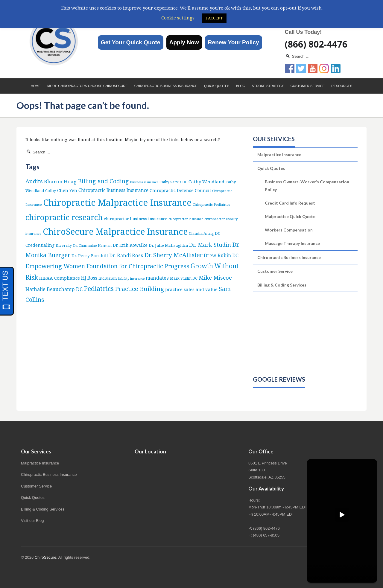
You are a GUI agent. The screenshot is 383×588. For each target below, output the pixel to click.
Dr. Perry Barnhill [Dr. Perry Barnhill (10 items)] (90, 256)
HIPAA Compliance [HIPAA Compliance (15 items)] (60, 278)
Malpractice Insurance (279, 154)
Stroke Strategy (268, 86)
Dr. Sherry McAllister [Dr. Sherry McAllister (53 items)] (173, 255)
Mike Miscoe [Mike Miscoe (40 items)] (215, 277)
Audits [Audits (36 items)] (34, 181)
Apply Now (184, 42)
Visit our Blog (32, 521)
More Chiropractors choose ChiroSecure (88, 86)
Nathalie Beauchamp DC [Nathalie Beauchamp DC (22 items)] (54, 289)
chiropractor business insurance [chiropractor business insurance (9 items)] (136, 219)
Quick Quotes (217, 86)
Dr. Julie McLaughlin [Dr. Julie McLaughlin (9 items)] (168, 245)
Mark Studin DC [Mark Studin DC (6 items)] (184, 278)
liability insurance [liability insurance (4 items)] (131, 278)
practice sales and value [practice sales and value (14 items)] (191, 289)
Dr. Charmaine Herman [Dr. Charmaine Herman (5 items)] (92, 245)
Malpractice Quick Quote (290, 216)
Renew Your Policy (234, 42)
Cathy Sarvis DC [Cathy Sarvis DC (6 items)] (173, 182)
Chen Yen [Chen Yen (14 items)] (67, 190)
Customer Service (308, 86)
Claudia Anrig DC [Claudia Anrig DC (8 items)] (205, 233)
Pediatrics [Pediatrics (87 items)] (99, 288)
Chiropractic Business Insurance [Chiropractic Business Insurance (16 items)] (113, 190)
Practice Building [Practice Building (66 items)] (139, 289)
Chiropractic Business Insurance (166, 86)
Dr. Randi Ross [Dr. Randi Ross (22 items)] (126, 255)
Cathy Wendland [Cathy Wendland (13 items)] (206, 182)
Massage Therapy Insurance (292, 243)
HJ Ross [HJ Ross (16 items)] (89, 278)
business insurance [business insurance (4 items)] (144, 182)
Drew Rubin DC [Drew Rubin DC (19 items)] (221, 255)
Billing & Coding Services (282, 285)
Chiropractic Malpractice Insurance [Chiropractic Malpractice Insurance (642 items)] (117, 202)
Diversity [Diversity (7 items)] (64, 245)
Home (36, 86)
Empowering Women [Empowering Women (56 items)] (55, 266)
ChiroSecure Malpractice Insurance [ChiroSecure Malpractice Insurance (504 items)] (115, 231)
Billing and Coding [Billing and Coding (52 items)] (103, 181)
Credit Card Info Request (290, 203)
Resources (342, 86)
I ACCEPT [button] (214, 18)
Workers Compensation (289, 230)
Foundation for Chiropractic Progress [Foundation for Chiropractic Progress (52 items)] (138, 266)
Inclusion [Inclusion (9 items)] (108, 278)
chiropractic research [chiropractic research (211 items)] (64, 217)
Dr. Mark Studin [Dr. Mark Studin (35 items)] (210, 245)
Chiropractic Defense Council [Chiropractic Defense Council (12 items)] (180, 190)
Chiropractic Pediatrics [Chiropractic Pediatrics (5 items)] (211, 204)
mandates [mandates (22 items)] (157, 278)
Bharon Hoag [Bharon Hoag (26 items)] (60, 181)
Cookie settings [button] (178, 18)
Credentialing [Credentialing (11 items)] (40, 245)
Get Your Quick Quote (131, 42)
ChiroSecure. (46, 557)
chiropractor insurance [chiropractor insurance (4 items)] (186, 219)
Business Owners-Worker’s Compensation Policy (307, 185)
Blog (241, 86)
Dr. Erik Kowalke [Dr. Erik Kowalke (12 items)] (130, 245)
